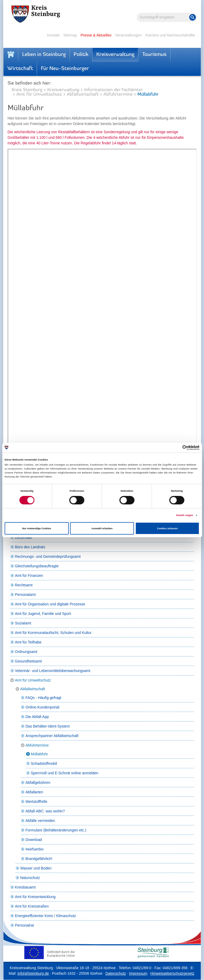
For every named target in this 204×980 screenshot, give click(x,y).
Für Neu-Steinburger (65, 69)
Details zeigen (185, 515)
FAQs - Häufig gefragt (43, 698)
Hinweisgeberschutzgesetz (172, 973)
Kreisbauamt (25, 887)
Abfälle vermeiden (40, 821)
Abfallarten (34, 792)
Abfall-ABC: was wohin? (45, 811)
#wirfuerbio (35, 849)
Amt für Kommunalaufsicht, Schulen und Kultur (53, 633)
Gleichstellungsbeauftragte (37, 566)
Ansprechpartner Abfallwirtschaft (52, 736)
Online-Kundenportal (42, 707)
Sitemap (70, 35)
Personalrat (25, 925)
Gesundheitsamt (29, 661)
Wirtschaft (20, 69)
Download (34, 840)
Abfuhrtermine (118, 95)
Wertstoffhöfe (37, 802)
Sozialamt (23, 623)
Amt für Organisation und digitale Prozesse (50, 604)
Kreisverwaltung (115, 55)
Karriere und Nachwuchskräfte (170, 35)
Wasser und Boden (36, 868)
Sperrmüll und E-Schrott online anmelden (65, 773)
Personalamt (25, 595)
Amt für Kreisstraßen (32, 906)
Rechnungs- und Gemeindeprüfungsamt (48, 556)
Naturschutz (30, 878)
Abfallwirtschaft (83, 95)
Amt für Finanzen (29, 576)
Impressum (138, 973)
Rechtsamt (24, 585)
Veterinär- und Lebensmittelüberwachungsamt (53, 671)
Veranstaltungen (128, 35)
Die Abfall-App (37, 717)
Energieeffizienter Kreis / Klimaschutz (46, 916)
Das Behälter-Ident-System (48, 726)
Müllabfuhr (39, 754)
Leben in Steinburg (44, 55)
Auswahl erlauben (102, 528)
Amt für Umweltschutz (39, 95)
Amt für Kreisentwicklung (35, 897)
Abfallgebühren (38, 783)
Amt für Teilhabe (28, 642)
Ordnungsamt (26, 652)
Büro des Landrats (30, 547)
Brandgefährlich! (39, 859)
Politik (81, 55)
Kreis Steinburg (27, 90)
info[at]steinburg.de (33, 973)
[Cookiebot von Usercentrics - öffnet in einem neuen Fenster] (176, 448)
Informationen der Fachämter (114, 90)
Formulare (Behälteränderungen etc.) (56, 830)
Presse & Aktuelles (96, 35)
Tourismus (154, 55)
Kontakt (53, 35)
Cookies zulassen (167, 528)
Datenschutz (116, 973)
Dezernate (24, 537)
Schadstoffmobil (44, 763)
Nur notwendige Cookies (37, 528)
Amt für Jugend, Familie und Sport (43, 614)
